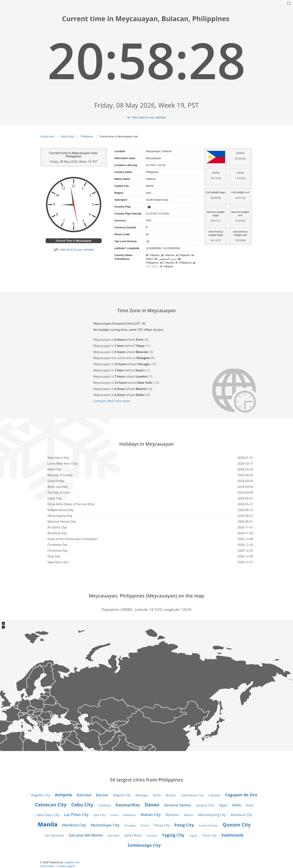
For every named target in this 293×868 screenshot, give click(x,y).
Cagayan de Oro (241, 795)
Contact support (66, 866)
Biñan (157, 795)
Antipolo (64, 795)
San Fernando (54, 835)
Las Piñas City (76, 815)
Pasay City (162, 825)
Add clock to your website (149, 117)
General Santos (178, 805)
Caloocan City (51, 805)
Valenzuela (232, 835)
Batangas (142, 795)
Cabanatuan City (192, 795)
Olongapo (130, 825)
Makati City (151, 815)
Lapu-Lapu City (48, 815)
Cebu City (82, 805)
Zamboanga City (144, 845)
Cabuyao (214, 795)
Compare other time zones (112, 401)
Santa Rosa (133, 835)
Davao (152, 805)
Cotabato (104, 805)
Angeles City (41, 795)
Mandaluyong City (212, 815)
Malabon (172, 815)
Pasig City (184, 825)
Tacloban (152, 836)
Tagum (193, 836)
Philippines (87, 136)
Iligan (223, 805)
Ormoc (145, 825)
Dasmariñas (128, 805)
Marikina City (74, 825)
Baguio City (122, 795)
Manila (48, 824)
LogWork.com (72, 862)
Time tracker (47, 866)
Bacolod (84, 795)
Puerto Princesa (208, 825)
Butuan (171, 795)
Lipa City (99, 815)
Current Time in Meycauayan (74, 241)
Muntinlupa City (105, 825)
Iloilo (236, 805)
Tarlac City (209, 835)
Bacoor (102, 795)
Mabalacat (129, 815)
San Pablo (113, 836)
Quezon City (237, 825)
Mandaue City (242, 815)
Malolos (188, 815)
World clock (67, 136)
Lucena (114, 815)
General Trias (205, 805)
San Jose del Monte (86, 835)
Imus (249, 805)
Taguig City (173, 835)
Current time (47, 136)
